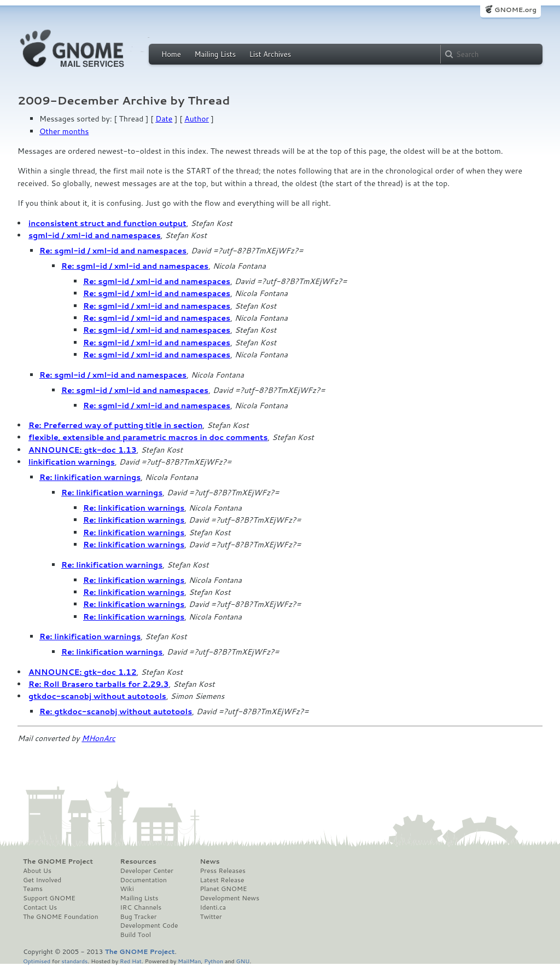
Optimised (37, 961)
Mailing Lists (215, 54)
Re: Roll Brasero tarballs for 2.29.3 (98, 684)
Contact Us (40, 907)
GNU (243, 961)
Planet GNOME (223, 889)
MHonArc (98, 738)
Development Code (149, 925)
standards (74, 961)
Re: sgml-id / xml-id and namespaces (113, 251)
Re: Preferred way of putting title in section (116, 425)
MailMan (189, 961)
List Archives (270, 54)
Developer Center (147, 871)
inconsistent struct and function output (107, 223)
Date (164, 119)
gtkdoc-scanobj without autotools (97, 696)
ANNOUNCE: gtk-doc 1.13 (83, 450)
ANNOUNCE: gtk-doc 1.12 (83, 672)
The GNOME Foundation (61, 917)
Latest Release (222, 880)
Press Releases (222, 871)
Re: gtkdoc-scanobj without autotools (116, 712)
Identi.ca (213, 907)
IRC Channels (141, 907)
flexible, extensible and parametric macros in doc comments (148, 437)
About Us (37, 871)
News (209, 861)
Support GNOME (49, 898)
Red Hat (131, 961)
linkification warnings (72, 462)
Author (197, 119)
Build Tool (136, 935)
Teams (33, 889)
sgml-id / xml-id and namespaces (95, 235)
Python (214, 961)
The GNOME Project (58, 861)
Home (171, 54)
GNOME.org (515, 10)
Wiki (127, 889)
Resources (138, 861)
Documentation (144, 880)
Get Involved (42, 880)
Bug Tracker (139, 917)
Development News (229, 898)
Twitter (211, 917)
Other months (64, 131)
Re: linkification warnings (90, 477)
